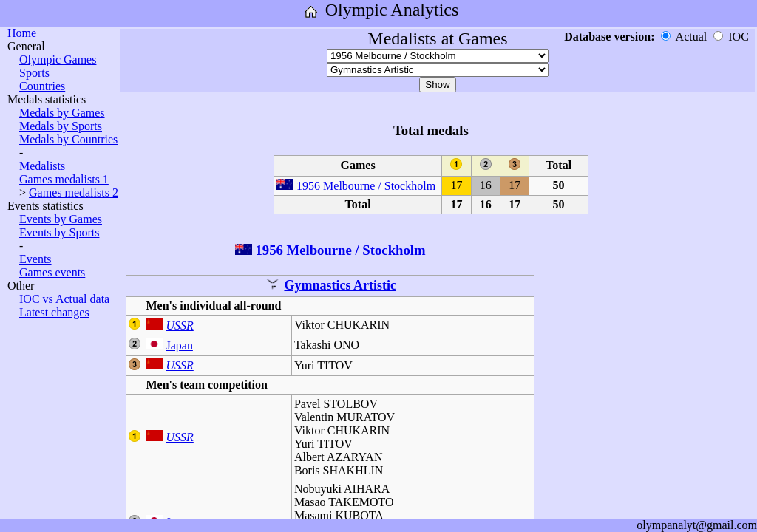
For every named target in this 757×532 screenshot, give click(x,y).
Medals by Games (62, 113)
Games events (52, 272)
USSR (179, 325)
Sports (34, 73)
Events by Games (61, 219)
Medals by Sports (61, 126)
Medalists (42, 166)
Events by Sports (59, 232)
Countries (42, 86)
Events (35, 259)
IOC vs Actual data (64, 299)
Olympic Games (58, 59)
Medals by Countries (68, 139)
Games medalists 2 (74, 192)
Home (22, 33)
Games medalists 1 (64, 179)
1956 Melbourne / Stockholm (366, 186)
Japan (179, 345)
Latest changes (54, 312)
